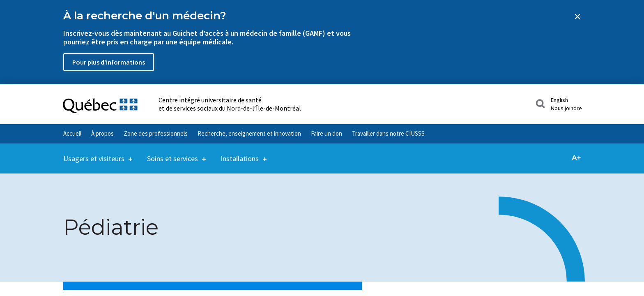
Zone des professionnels (156, 133)
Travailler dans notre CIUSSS (388, 133)
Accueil (72, 133)
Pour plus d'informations (109, 62)
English (559, 100)
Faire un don (327, 133)
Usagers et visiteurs (94, 153)
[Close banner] (577, 16)
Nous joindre (566, 108)
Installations (240, 153)
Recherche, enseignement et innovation (249, 133)
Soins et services (172, 153)
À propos (102, 133)
